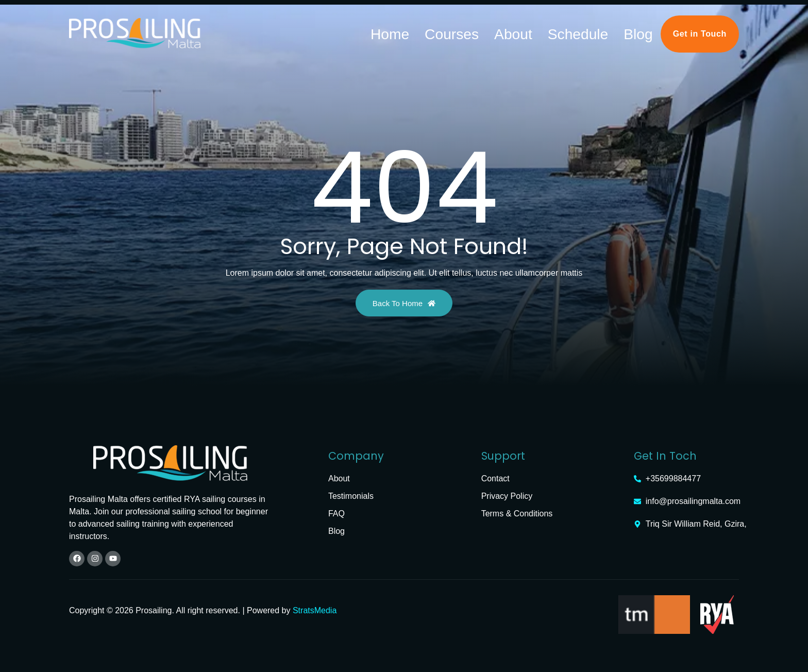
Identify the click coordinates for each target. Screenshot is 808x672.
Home (491, 31)
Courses (530, 31)
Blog (646, 31)
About (568, 31)
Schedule (608, 31)
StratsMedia (315, 608)
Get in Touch (700, 31)
